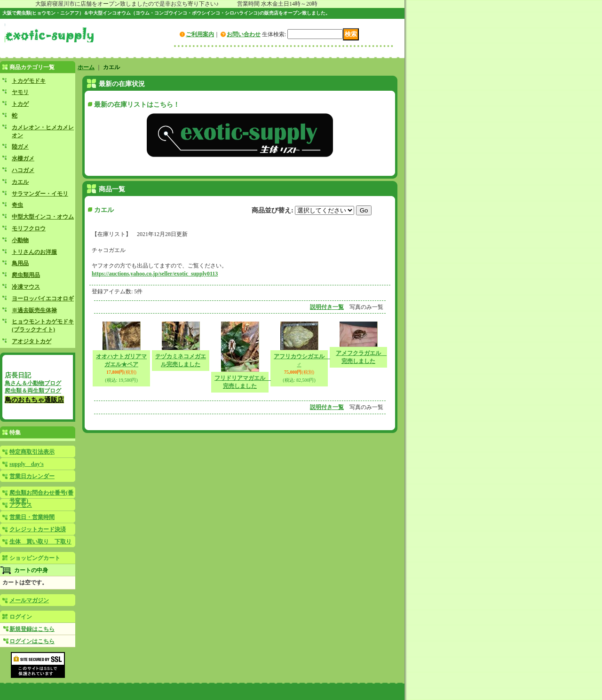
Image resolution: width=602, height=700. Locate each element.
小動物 (20, 240)
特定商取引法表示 (32, 452)
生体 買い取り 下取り (40, 542)
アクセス (21, 505)
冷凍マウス (26, 287)
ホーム (86, 67)
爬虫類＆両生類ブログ (33, 391)
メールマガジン (29, 600)
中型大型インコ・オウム (43, 217)
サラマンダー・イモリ (40, 194)
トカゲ (20, 104)
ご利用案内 (200, 34)
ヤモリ (20, 92)
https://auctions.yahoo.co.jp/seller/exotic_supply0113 (155, 274)
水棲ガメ (23, 158)
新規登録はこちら (32, 629)
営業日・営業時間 (32, 517)
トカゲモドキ (29, 81)
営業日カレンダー (32, 476)
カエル (20, 182)
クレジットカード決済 (38, 529)
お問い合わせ (244, 34)
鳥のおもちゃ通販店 (34, 400)
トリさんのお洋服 (34, 252)
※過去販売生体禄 (34, 310)
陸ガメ (20, 147)
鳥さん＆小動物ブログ (33, 383)
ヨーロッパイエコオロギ (43, 299)
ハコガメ (23, 170)
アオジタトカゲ (32, 341)
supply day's (27, 464)
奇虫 (17, 205)
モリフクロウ (29, 228)
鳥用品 (20, 263)
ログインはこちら (32, 641)
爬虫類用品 (26, 275)
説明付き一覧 (327, 307)
